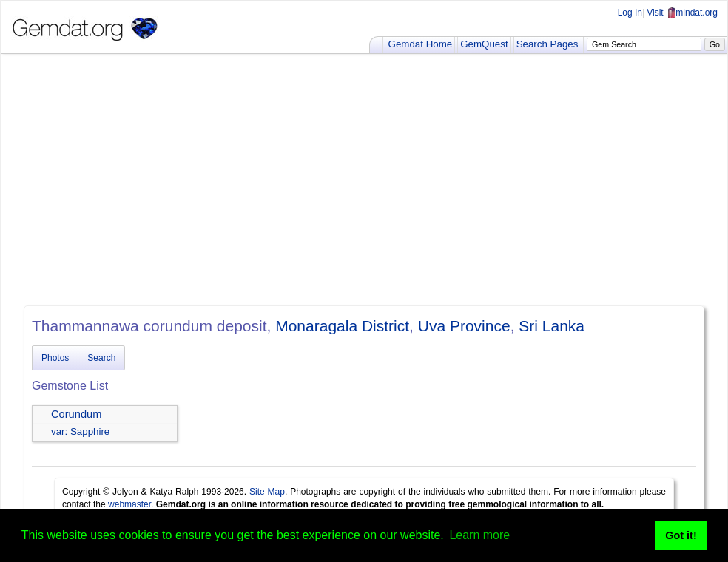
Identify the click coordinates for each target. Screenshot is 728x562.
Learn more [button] (479, 535)
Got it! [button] (681, 535)
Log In (630, 13)
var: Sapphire (80, 431)
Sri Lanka (552, 326)
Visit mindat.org (682, 13)
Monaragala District (342, 326)
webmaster (129, 504)
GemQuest (484, 44)
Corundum (76, 414)
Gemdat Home (421, 44)
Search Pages (547, 44)
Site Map (267, 492)
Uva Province (464, 326)
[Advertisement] (364, 180)
